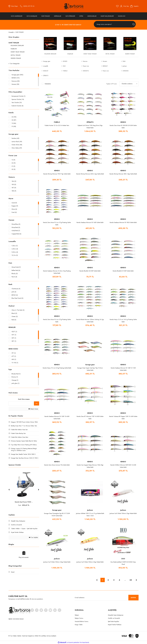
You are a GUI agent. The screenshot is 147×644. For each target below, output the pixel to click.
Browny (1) (15, 377)
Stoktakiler (48, 84)
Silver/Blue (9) (16, 224)
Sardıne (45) (15, 138)
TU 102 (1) (15, 363)
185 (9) (14, 184)
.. (125, 580)
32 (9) (13, 169)
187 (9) (14, 188)
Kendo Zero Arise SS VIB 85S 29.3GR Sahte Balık (123, 127)
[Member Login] (124, 6)
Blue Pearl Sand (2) (17, 298)
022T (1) (14, 332)
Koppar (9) (15, 206)
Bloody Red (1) (16, 374)
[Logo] (74, 6)
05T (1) (14, 338)
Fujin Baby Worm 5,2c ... (24, 502)
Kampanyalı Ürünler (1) (18, 96)
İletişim (77, 615)
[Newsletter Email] (107, 598)
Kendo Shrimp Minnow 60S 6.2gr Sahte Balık (90, 174)
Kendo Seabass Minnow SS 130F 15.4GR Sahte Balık (57, 418)
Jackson (90, 510)
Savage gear (90, 365)
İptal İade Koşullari (114, 621)
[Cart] (134, 6)
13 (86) (14, 123)
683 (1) (14, 359)
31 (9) (13, 166)
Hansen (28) (15, 84)
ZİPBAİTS (90, 122)
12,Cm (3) (15, 255)
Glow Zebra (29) (17, 148)
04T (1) (14, 335)
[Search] (115, 24)
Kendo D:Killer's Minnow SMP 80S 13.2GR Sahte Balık (123, 466)
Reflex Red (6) (16, 270)
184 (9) (14, 181)
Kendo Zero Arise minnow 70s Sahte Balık (57, 465)
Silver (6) (14, 209)
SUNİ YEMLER (19, 32)
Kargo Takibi (79, 625)
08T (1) (14, 341)
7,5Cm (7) (15, 246)
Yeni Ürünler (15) (17, 102)
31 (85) (14, 126)
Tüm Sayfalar (34, 537)
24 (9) (14, 163)
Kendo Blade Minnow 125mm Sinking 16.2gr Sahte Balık (90, 321)
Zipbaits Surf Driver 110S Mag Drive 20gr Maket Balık (90, 127)
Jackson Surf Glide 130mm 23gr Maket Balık (123, 513)
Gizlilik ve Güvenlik (114, 618)
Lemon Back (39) (17, 142)
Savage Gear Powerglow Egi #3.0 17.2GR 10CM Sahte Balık (57, 515)
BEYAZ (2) (15, 295)
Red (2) (14, 320)
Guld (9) (14, 203)
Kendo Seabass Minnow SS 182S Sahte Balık (123, 222)
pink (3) (14, 292)
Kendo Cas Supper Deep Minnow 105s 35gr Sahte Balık (90, 466)
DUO (123, 559)
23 (131, 580)
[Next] (39, 490)
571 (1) (14, 353)
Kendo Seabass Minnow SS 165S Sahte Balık (90, 222)
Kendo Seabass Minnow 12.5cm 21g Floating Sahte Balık (57, 272)
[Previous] (9, 490)
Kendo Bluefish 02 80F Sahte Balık (90, 271)
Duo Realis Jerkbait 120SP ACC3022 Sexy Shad (123, 563)
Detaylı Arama (33, 409)
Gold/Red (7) (16, 231)
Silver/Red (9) (16, 227)
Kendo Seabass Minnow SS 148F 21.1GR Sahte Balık (123, 369)
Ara (37, 403)
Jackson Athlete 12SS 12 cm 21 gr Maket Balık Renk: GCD (90, 515)
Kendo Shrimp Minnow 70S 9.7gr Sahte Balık (57, 174)
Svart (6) (14, 212)
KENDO (123, 122)
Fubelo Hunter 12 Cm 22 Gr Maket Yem (57, 125)
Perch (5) (14, 277)
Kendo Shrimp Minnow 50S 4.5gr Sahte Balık (123, 174)
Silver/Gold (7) (16, 267)
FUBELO (57, 122)
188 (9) (14, 191)
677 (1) (14, 356)
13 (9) (13, 160)
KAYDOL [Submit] (133, 598)
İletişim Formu (79, 618)
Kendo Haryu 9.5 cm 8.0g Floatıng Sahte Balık (57, 368)
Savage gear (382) (17, 75)
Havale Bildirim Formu (82, 621)
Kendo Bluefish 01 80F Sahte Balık (123, 271)
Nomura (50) (16, 81)
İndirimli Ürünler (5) (17, 106)
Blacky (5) (15, 273)
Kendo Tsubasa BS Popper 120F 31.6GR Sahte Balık (123, 418)
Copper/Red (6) (16, 234)
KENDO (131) (16, 78)
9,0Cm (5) (15, 252)
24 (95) (14, 117)
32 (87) (14, 120)
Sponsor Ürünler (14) (18, 99)
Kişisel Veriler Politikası (115, 625)
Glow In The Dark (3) (18, 310)
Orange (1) (15, 380)
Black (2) (14, 313)
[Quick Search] (21, 403)
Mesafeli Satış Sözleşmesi (116, 615)
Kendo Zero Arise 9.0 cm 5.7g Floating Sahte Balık (57, 224)
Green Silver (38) (17, 145)
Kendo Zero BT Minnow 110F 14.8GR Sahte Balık (90, 418)
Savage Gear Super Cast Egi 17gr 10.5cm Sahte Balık (90, 369)
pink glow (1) (15, 383)
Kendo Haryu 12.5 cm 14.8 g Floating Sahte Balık (123, 321)
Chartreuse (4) (16, 289)
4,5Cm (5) (15, 249)
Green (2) (15, 316)
